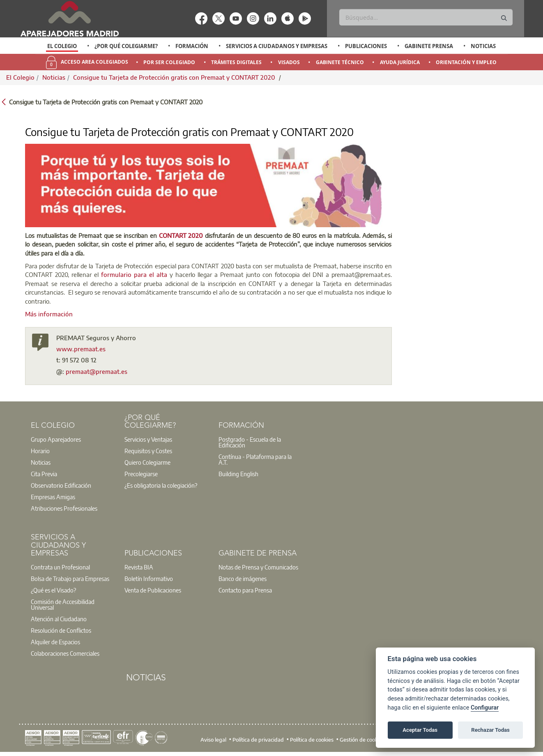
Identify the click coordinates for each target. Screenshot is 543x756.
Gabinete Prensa (429, 46)
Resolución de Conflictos (61, 630)
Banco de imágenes (243, 579)
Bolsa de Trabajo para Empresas (70, 579)
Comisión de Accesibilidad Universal (63, 604)
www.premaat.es (81, 349)
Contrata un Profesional (60, 567)
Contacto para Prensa (245, 590)
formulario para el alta (134, 274)
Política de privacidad (258, 740)
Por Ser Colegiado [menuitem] (169, 62)
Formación (192, 46)
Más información (49, 314)
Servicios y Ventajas (148, 439)
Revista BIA (139, 567)
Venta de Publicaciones (153, 590)
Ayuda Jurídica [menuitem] (400, 62)
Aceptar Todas (420, 730)
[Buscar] (426, 17)
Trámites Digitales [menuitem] (236, 62)
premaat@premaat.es (97, 371)
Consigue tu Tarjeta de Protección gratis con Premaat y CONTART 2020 (175, 77)
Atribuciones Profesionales (64, 508)
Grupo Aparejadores (56, 439)
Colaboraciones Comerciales (65, 653)
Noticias (483, 46)
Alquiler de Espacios (55, 642)
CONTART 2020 (181, 235)
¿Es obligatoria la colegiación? (161, 485)
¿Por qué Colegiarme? (126, 46)
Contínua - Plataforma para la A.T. (255, 459)
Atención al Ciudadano (59, 619)
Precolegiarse (141, 474)
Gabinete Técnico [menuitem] (340, 62)
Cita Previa (44, 474)
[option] (62, 46)
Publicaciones (366, 46)
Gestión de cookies (362, 740)
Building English (238, 474)
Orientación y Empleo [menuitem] (466, 62)
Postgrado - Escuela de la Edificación (250, 442)
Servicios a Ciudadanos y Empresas (277, 46)
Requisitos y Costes (148, 451)
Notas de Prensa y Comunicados (258, 567)
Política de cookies (312, 740)
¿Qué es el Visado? (53, 590)
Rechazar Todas (490, 730)
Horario (40, 451)
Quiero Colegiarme (147, 462)
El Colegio (62, 46)
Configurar (485, 708)
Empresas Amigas (53, 497)
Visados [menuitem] (289, 62)
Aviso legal (213, 740)
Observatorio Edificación (61, 485)
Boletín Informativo (149, 579)
